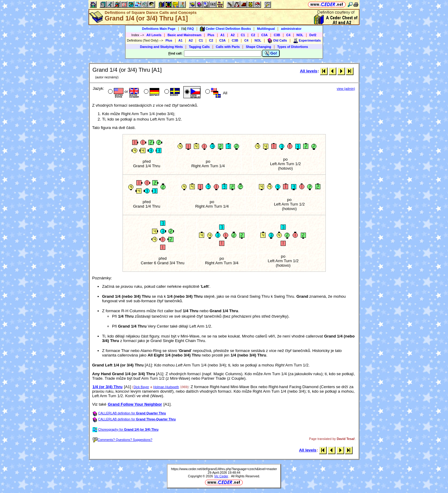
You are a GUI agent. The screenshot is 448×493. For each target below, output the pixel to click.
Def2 (313, 35)
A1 (222, 35)
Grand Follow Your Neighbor (135, 404)
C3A (264, 35)
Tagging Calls (199, 47)
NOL (300, 35)
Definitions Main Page (159, 29)
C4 (288, 35)
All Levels (154, 35)
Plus (211, 35)
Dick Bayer (142, 387)
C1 (243, 35)
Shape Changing (258, 47)
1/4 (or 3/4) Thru (107, 387)
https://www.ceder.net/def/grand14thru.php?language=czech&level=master (224, 469)
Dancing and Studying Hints (161, 47)
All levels (309, 71)
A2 (233, 35)
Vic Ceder (221, 476)
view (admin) (346, 89)
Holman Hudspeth (166, 387)
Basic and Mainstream (184, 35)
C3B (277, 35)
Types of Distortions (293, 47)
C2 (253, 35)
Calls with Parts (228, 47)
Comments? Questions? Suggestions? (123, 440)
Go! (271, 53)
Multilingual (266, 29)
